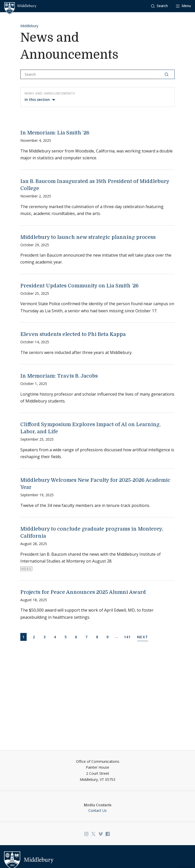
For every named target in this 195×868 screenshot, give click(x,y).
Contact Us (97, 810)
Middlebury (29, 26)
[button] (159, 6)
